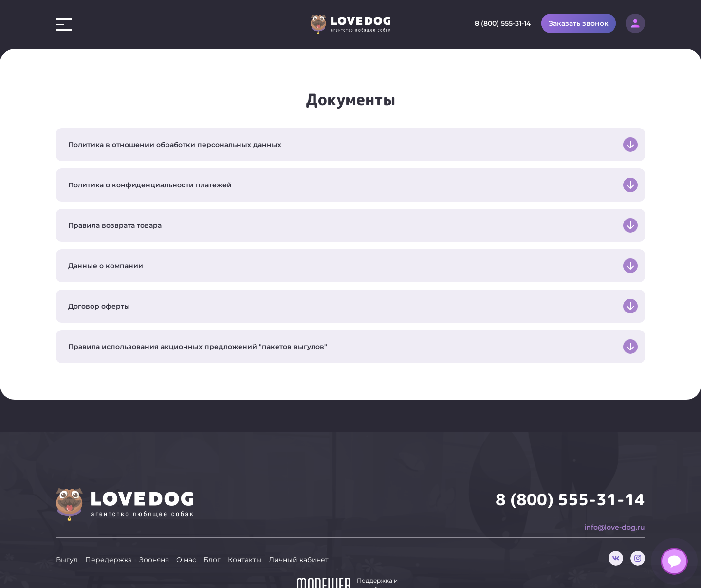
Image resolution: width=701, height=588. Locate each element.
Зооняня (154, 544)
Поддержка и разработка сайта (377, 573)
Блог (212, 544)
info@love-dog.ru (615, 511)
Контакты (245, 544)
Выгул (67, 544)
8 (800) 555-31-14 (503, 23)
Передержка (109, 544)
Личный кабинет (299, 544)
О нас (186, 544)
